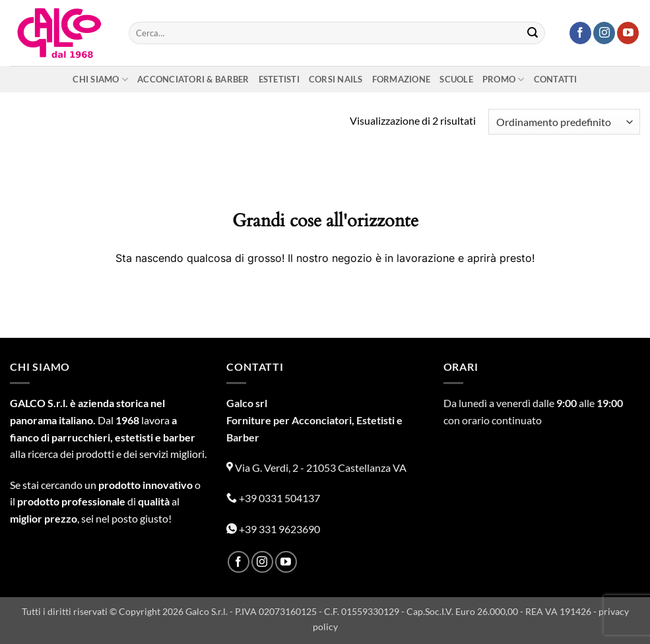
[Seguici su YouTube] (628, 33)
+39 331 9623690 (273, 529)
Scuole (456, 79)
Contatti (556, 79)
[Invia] (533, 33)
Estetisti (279, 79)
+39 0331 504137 (273, 498)
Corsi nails (336, 79)
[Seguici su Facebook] (580, 33)
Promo (504, 80)
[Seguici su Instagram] (604, 33)
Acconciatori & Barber (193, 79)
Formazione (402, 79)
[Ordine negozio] (564, 122)
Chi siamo (100, 80)
